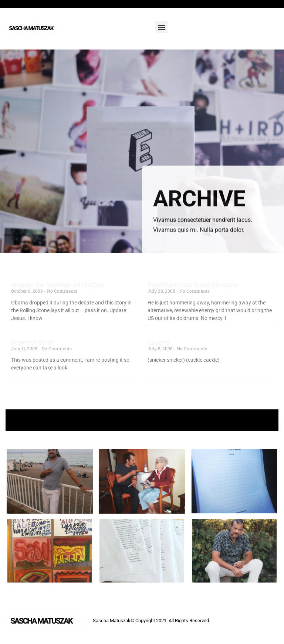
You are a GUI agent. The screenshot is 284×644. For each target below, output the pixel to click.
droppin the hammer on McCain (58, 285)
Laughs (158, 342)
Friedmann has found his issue (193, 285)
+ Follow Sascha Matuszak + (142, 420)
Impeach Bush (32, 342)
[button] (161, 27)
